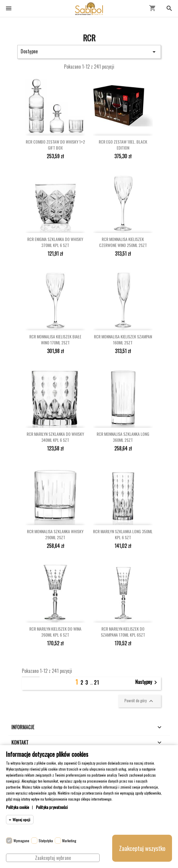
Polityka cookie (18, 807)
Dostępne (89, 52)
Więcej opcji (21, 820)
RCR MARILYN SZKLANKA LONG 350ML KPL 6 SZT (123, 534)
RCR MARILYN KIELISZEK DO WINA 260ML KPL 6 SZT (55, 632)
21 (97, 682)
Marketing (69, 841)
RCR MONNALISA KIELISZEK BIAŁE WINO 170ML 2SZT (55, 340)
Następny (147, 682)
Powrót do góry (140, 701)
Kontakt (20, 742)
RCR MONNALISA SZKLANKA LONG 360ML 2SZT (123, 437)
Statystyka (46, 841)
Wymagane (21, 841)
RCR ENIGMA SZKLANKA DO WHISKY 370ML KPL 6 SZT (55, 242)
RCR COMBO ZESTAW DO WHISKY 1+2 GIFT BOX (55, 145)
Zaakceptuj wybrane (53, 858)
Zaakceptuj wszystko (142, 848)
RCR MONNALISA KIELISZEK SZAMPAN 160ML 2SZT (123, 340)
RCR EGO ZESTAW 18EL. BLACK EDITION (123, 145)
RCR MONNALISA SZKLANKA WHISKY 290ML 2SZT (55, 534)
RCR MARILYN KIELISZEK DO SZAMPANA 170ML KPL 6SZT (123, 632)
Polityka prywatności (52, 807)
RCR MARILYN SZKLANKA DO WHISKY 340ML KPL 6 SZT (55, 437)
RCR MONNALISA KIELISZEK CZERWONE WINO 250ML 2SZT (123, 242)
